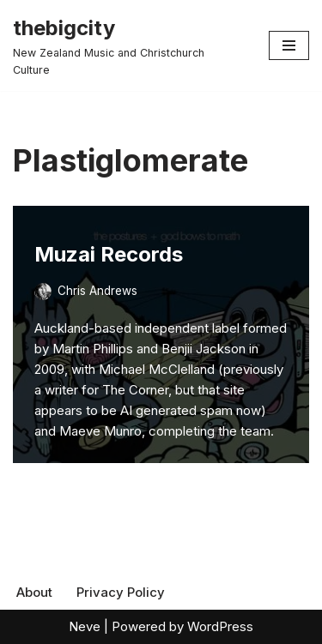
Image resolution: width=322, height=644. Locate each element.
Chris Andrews (97, 291)
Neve (85, 626)
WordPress (220, 626)
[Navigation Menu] (289, 45)
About (34, 592)
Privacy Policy (121, 592)
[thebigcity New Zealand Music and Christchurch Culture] (128, 45)
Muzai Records (109, 254)
